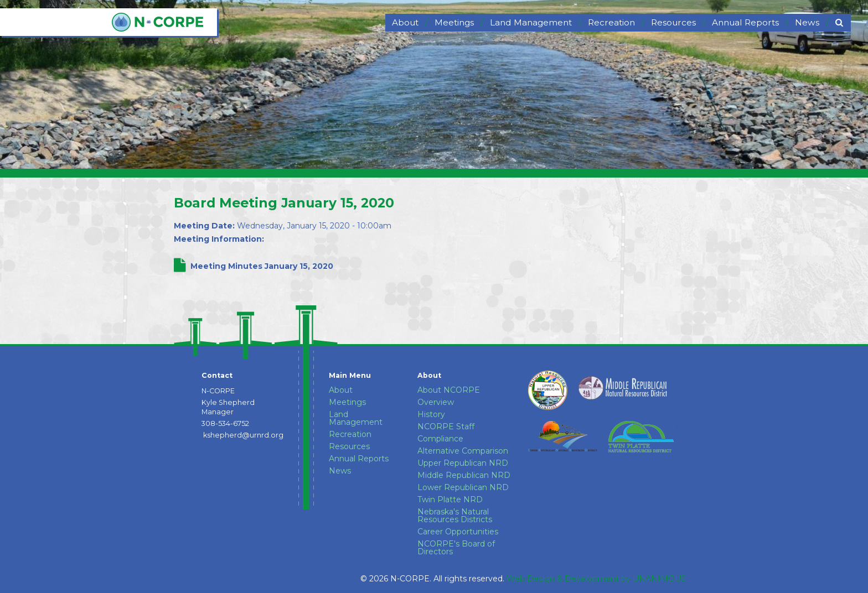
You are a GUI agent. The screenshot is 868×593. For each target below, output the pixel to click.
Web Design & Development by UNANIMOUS (596, 579)
